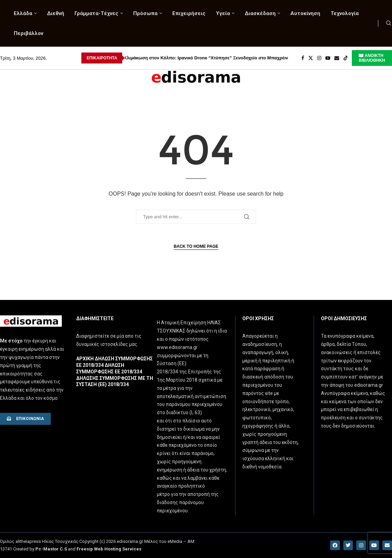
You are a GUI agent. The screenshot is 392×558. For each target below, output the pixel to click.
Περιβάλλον (28, 33)
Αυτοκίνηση (305, 13)
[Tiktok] (346, 58)
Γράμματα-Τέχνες (96, 13)
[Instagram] (319, 58)
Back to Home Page (196, 246)
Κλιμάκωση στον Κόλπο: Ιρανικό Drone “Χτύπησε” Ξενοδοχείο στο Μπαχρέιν (175, 58)
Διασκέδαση (260, 13)
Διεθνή (56, 13)
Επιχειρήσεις (189, 13)
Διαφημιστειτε (95, 318)
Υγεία (223, 13)
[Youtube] (328, 58)
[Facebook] (303, 58)
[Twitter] (311, 58)
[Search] (389, 23)
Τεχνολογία (345, 13)
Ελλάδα (23, 13)
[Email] (337, 58)
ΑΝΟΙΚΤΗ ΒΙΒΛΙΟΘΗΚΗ (372, 58)
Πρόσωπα (145, 13)
